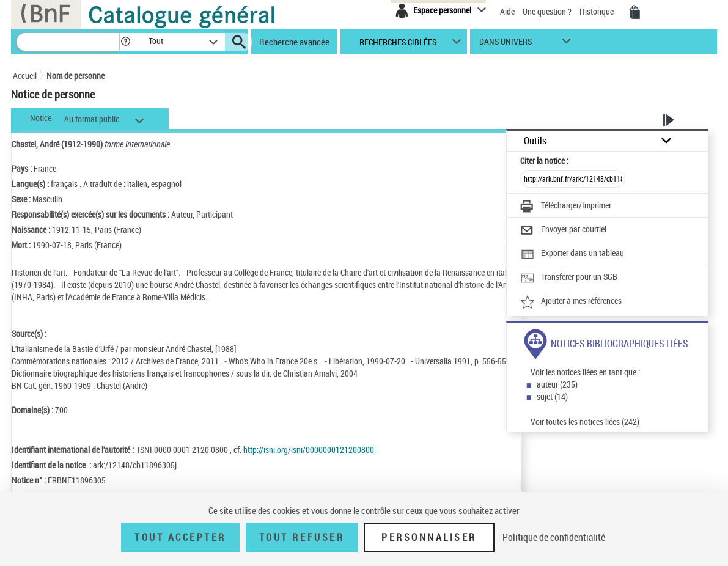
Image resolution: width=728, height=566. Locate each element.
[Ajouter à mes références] (571, 302)
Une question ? (547, 11)
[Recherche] (68, 42)
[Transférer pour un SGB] (569, 278)
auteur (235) (557, 384)
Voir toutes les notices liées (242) (585, 421)
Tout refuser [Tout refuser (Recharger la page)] (302, 537)
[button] (125, 42)
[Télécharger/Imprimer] (566, 207)
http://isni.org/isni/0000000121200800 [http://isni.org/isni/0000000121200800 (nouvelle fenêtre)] (309, 450)
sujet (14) (552, 396)
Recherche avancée (294, 42)
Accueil (25, 75)
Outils (535, 141)
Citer (544, 160)
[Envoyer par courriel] (563, 230)
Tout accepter (180, 537)
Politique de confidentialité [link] (554, 537)
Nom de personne (75, 75)
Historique (597, 11)
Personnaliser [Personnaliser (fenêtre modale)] (429, 537)
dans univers (506, 44)
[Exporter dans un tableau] (572, 254)
